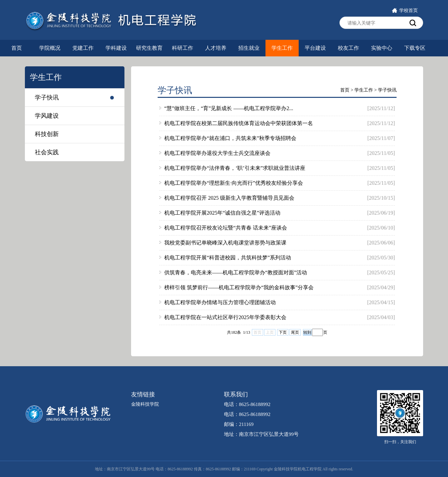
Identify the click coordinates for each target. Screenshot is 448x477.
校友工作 (348, 48)
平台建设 (315, 48)
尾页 (295, 332)
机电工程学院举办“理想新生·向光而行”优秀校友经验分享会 (234, 183)
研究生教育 (149, 48)
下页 (283, 332)
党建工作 (83, 48)
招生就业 (249, 48)
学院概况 (50, 48)
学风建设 (47, 116)
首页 (17, 48)
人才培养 (216, 48)
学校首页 (405, 10)
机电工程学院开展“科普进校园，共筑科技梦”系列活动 (228, 258)
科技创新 (47, 134)
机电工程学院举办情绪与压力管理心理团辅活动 (220, 302)
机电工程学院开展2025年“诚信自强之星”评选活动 (222, 213)
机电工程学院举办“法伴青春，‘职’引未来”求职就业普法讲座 (235, 168)
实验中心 (382, 48)
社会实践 (47, 152)
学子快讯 (47, 98)
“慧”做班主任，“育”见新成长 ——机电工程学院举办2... (229, 108)
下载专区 (415, 48)
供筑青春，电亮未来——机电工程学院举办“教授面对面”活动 (236, 273)
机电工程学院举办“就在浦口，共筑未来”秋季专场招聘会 (230, 138)
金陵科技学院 (145, 404)
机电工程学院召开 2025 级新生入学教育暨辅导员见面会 (229, 198)
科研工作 (183, 48)
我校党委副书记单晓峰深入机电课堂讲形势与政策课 (225, 243)
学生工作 (282, 48)
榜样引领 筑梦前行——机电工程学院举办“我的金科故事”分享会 (239, 287)
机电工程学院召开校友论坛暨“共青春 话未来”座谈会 (226, 228)
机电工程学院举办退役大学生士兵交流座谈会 (217, 153)
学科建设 (116, 48)
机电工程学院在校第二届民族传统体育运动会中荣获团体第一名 (239, 123)
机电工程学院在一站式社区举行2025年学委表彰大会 (225, 317)
